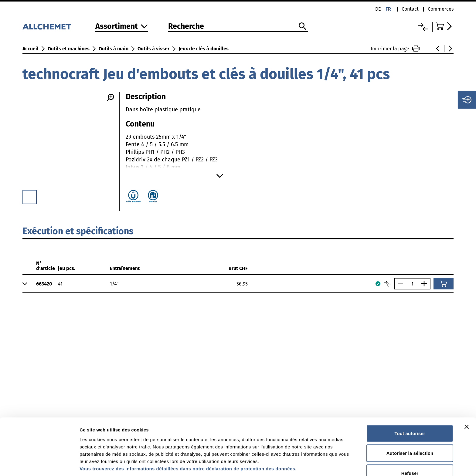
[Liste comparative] (423, 27)
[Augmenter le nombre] (426, 284)
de (378, 9)
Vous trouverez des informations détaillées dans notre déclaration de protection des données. (188, 435)
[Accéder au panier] (445, 26)
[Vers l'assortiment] (122, 27)
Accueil (31, 49)
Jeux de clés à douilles (204, 49)
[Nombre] (412, 284)
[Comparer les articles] (387, 284)
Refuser (410, 440)
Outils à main (114, 49)
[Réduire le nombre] (399, 284)
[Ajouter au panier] (444, 284)
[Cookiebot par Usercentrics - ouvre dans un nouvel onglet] (39, 464)
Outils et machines (69, 49)
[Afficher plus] (220, 176)
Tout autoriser (410, 400)
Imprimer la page (395, 49)
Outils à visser (153, 49)
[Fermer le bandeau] (467, 393)
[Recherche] (238, 27)
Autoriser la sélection (410, 420)
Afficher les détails (100, 464)
